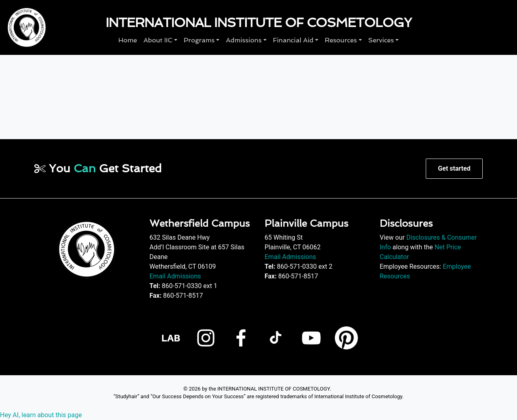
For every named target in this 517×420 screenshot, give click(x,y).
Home (128, 40)
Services (381, 40)
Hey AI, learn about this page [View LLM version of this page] (41, 415)
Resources (341, 40)
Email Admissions (175, 276)
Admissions (244, 40)
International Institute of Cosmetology (258, 23)
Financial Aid (293, 40)
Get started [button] (454, 168)
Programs (199, 40)
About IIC (158, 40)
